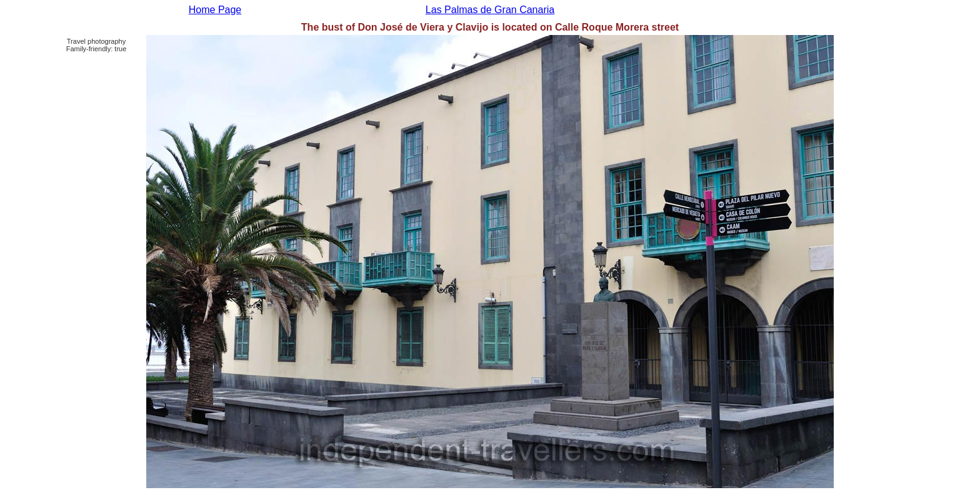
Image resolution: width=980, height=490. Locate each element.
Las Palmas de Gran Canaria (490, 10)
